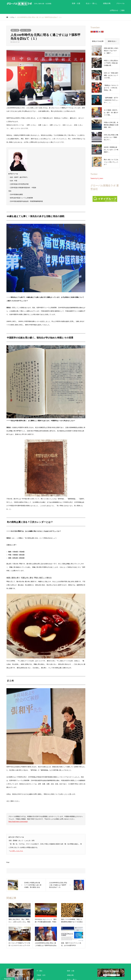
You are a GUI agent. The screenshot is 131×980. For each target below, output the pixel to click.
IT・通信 (40, 971)
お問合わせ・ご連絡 (117, 10)
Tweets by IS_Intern (97, 178)
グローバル (120, 3)
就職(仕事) (107, 3)
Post (8, 862)
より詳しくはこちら (17, 851)
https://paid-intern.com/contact (18, 822)
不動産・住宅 (41, 975)
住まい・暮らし (92, 3)
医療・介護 (76, 3)
